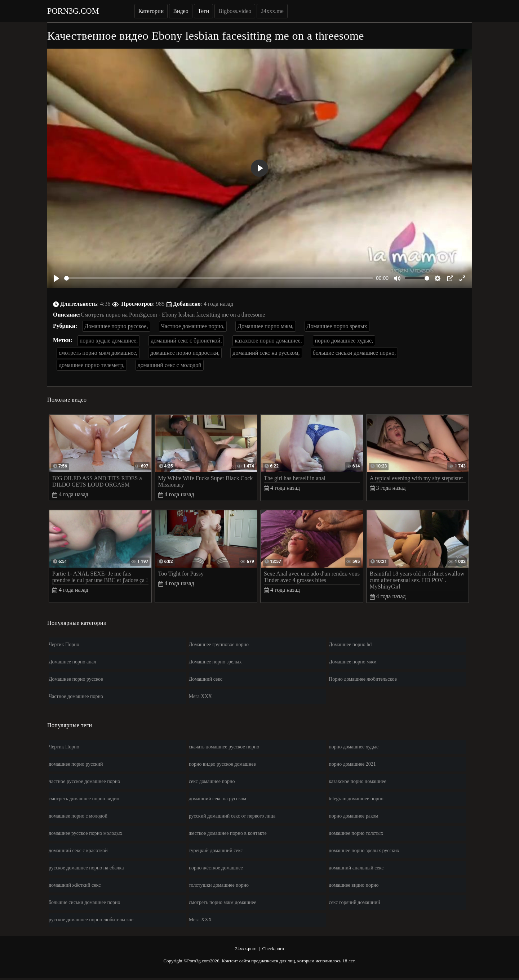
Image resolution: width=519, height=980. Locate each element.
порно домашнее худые (354, 747)
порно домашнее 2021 (352, 764)
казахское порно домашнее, (268, 341)
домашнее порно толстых (356, 833)
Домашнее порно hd (350, 645)
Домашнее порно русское (76, 679)
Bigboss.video (235, 11)
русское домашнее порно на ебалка (86, 868)
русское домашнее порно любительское (91, 920)
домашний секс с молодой (170, 365)
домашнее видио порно (354, 885)
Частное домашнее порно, (193, 326)
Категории (151, 11)
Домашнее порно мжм (352, 662)
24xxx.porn (246, 948)
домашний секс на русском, (266, 353)
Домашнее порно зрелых (337, 326)
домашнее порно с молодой (78, 816)
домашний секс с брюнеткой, (186, 341)
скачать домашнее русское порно (224, 747)
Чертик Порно (64, 645)
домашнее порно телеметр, (92, 365)
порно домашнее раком (353, 816)
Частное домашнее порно (76, 696)
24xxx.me (272, 11)
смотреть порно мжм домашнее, (98, 353)
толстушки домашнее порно (219, 885)
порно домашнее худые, (344, 341)
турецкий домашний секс (216, 851)
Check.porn (273, 948)
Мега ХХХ (200, 696)
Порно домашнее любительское (363, 679)
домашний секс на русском (218, 799)
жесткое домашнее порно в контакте (228, 833)
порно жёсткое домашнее (216, 868)
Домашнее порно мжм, (265, 326)
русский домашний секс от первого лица (232, 816)
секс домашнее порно (212, 781)
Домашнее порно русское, (116, 326)
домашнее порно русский (76, 764)
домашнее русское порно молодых (86, 833)
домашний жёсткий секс (75, 885)
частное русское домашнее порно (84, 781)
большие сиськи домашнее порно (84, 902)
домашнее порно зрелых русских (364, 851)
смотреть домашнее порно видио (84, 799)
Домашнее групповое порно (219, 645)
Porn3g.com (73, 11)
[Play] (57, 278)
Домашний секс (206, 679)
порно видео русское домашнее (222, 764)
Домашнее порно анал (72, 662)
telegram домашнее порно (356, 799)
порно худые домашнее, (109, 341)
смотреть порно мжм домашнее (223, 902)
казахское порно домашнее (357, 781)
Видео (181, 11)
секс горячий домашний (354, 902)
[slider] (219, 278)
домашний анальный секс (356, 868)
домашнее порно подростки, (185, 353)
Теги (203, 11)
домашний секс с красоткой (78, 851)
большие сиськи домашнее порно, (354, 353)
